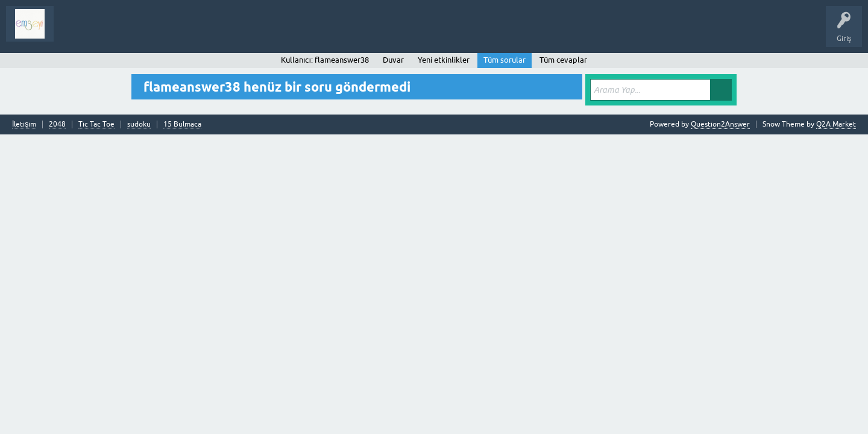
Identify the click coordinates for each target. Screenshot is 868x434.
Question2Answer (720, 124)
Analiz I (142, 33)
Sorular (75, 33)
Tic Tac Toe (96, 124)
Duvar (393, 60)
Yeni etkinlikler (444, 60)
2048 (57, 124)
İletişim (24, 124)
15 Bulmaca (182, 124)
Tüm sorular (505, 60)
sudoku (139, 124)
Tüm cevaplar (563, 60)
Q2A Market (836, 124)
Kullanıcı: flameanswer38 (325, 60)
